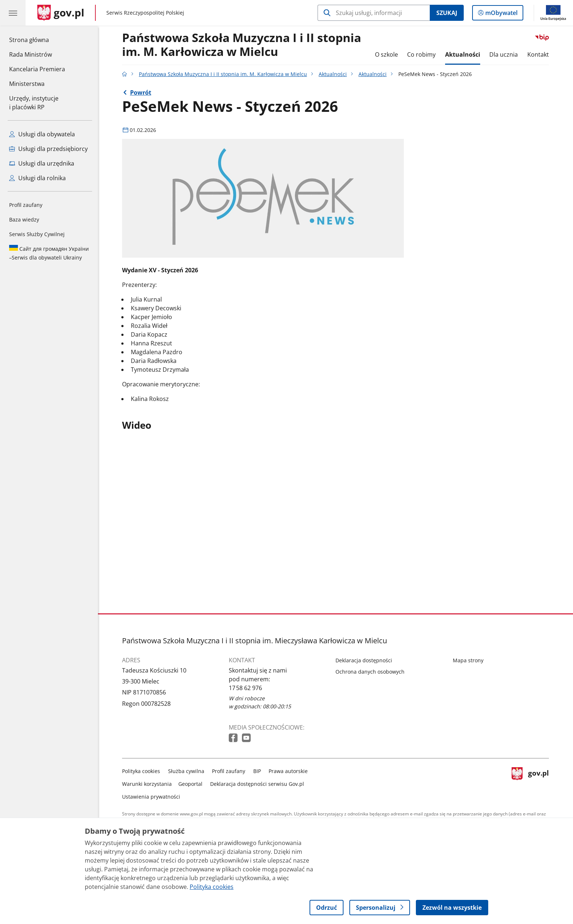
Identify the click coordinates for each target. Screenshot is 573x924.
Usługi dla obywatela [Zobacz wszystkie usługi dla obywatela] (42, 134)
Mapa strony (468, 660)
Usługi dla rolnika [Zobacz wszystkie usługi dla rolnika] (37, 178)
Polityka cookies (141, 771)
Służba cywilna (186, 771)
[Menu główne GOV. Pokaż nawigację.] (13, 13)
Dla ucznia (504, 54)
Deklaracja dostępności (364, 660)
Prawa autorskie (288, 771)
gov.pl (530, 782)
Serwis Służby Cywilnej (37, 234)
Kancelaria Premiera (37, 69)
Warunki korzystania (147, 784)
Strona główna (37, 39)
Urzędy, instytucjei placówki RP (34, 103)
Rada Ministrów (31, 54)
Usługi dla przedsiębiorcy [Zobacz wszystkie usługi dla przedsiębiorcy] (48, 149)
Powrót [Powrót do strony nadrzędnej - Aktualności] (141, 92)
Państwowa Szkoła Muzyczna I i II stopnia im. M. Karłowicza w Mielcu (242, 45)
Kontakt (538, 54)
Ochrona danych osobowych (370, 672)
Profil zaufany (26, 205)
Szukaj (447, 13)
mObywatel (501, 14)
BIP (257, 771)
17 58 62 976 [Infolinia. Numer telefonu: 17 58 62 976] (245, 688)
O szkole (386, 54)
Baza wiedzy (24, 219)
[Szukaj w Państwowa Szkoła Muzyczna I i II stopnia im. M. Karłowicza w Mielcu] (374, 13)
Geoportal (190, 784)
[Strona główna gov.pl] (61, 13)
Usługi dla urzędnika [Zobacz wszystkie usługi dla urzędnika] (42, 163)
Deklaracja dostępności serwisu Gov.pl (257, 784)
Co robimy (421, 54)
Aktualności (463, 54)
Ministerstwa (27, 84)
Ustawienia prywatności (151, 797)
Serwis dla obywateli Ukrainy (49, 253)
